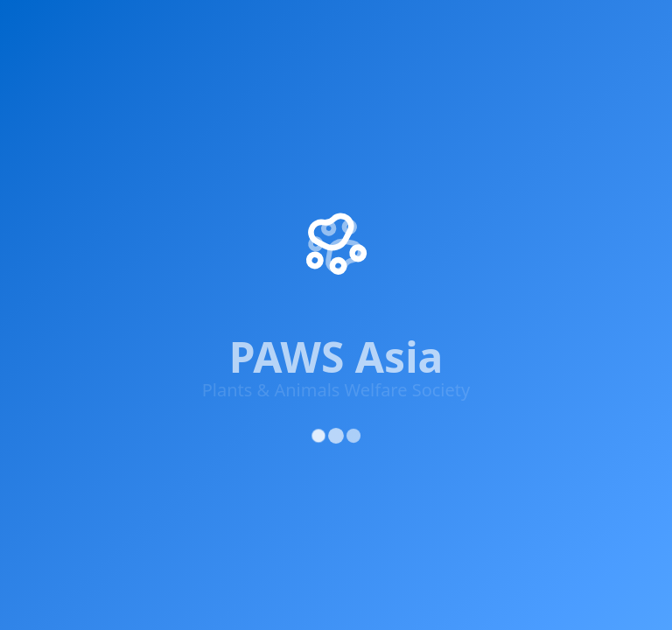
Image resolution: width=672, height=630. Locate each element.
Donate (381, 231)
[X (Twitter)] (93, 258)
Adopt (625, 28)
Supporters (543, 28)
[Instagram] (145, 262)
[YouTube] (198, 266)
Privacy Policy (389, 364)
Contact (382, 262)
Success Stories (407, 168)
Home (48, 28)
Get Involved (233, 28)
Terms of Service (490, 364)
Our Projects (398, 136)
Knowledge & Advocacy (395, 28)
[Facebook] (40, 257)
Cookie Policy (597, 364)
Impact (125, 28)
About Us (387, 105)
